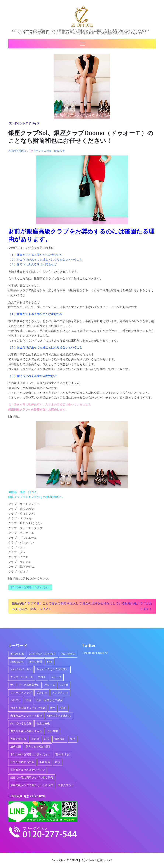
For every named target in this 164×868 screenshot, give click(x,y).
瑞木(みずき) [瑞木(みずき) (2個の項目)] (63, 754)
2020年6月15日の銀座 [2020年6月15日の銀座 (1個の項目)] (43, 654)
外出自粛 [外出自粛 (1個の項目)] (53, 731)
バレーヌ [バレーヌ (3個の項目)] (50, 685)
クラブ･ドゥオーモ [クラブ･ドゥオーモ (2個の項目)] (22, 677)
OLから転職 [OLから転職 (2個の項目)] (35, 662)
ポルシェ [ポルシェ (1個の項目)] (42, 693)
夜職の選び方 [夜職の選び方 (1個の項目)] (18, 739)
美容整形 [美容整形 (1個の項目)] (45, 762)
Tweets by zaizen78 (95, 653)
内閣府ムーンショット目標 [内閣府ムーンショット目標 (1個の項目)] (26, 716)
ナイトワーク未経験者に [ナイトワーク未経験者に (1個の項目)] (25, 685)
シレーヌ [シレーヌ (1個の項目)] (56, 677)
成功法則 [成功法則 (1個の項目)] (16, 747)
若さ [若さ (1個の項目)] (57, 762)
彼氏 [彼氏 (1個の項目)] (47, 739)
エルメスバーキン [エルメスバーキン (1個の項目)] (21, 669)
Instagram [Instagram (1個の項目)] (17, 662)
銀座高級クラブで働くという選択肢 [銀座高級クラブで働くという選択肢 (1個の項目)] (32, 785)
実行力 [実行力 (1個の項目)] (35, 739)
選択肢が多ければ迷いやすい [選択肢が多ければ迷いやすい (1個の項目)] (28, 770)
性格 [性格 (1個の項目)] (73, 739)
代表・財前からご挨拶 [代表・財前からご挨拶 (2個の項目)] (49, 700)
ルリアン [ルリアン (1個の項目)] (16, 700)
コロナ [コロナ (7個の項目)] (42, 677)
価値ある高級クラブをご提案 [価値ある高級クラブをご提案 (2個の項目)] (28, 708)
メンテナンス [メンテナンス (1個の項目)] (60, 693)
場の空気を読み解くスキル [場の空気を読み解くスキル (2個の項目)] (26, 731)
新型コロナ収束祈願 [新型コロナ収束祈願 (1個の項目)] (38, 747)
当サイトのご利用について (97, 860)
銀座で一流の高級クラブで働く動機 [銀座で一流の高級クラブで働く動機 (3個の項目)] (32, 778)
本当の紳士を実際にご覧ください (30, 587)
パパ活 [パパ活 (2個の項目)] (64, 685)
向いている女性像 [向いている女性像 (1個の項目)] (21, 724)
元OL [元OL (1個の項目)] (63, 708)
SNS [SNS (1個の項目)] (50, 662)
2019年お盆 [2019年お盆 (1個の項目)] (17, 654)
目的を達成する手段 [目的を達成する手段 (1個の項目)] (22, 762)
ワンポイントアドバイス (24, 123)
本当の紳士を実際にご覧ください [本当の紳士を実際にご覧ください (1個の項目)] (30, 754)
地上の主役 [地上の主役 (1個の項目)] (43, 724)
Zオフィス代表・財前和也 (49, 151)
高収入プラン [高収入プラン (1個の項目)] (66, 785)
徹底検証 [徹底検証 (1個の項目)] (60, 739)
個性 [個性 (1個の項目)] (53, 708)
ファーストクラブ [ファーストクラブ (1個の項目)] (21, 693)
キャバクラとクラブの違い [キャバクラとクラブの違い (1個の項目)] (53, 669)
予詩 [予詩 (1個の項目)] (28, 700)
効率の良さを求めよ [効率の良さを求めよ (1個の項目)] (59, 716)
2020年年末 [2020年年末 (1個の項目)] (68, 654)
